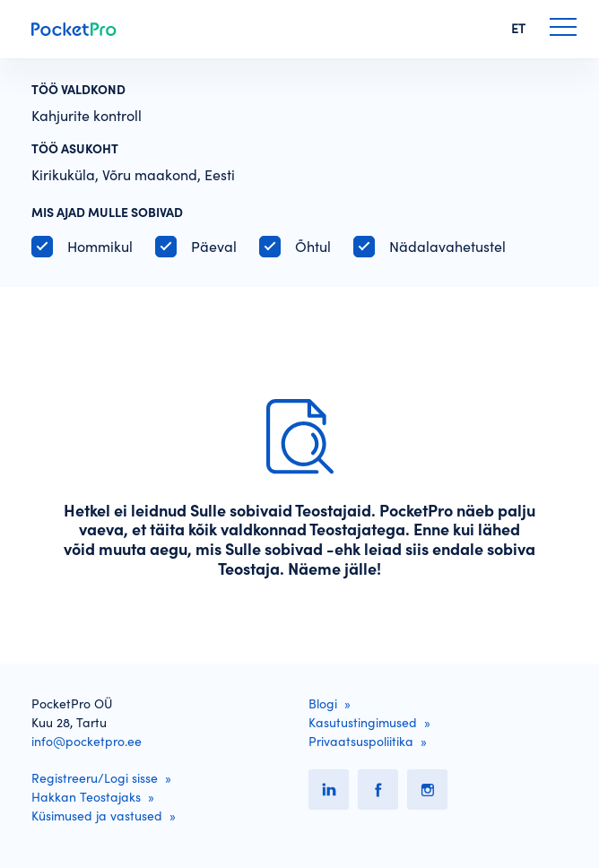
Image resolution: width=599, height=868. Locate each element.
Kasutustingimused (363, 723)
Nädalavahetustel (447, 247)
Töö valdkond (78, 90)
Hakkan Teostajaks (86, 797)
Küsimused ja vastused (97, 816)
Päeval (214, 247)
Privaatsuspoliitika (361, 742)
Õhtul (313, 247)
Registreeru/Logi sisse (95, 778)
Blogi (323, 704)
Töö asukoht (75, 149)
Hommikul (100, 247)
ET (518, 29)
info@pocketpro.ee (87, 742)
